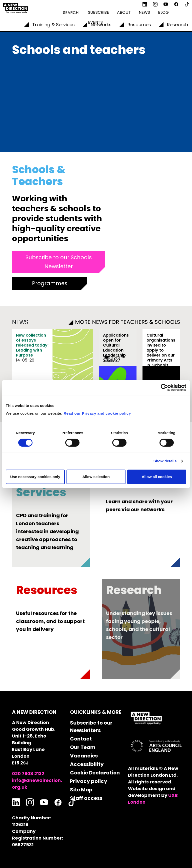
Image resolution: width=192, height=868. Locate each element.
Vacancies (84, 756)
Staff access (86, 798)
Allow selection (96, 477)
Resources (139, 25)
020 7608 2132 (28, 774)
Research (177, 25)
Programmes (50, 283)
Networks (101, 25)
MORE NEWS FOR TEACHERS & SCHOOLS (124, 322)
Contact (81, 739)
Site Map (81, 790)
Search (71, 13)
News (144, 12)
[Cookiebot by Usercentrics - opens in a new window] (164, 387)
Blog (163, 12)
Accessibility (87, 764)
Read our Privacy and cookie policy (97, 413)
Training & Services (53, 25)
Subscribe (98, 12)
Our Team (83, 747)
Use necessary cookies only (35, 477)
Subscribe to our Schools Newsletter (59, 262)
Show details (165, 461)
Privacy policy (89, 781)
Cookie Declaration (95, 773)
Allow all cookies (157, 477)
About (124, 12)
